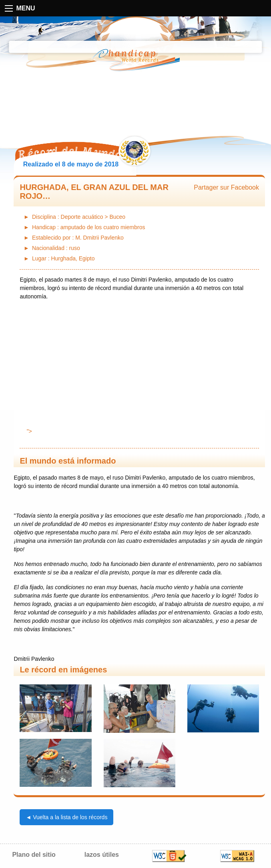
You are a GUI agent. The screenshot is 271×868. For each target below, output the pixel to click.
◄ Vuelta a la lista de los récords (66, 817)
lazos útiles (102, 855)
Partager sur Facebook (226, 187)
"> (140, 431)
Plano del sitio (34, 855)
